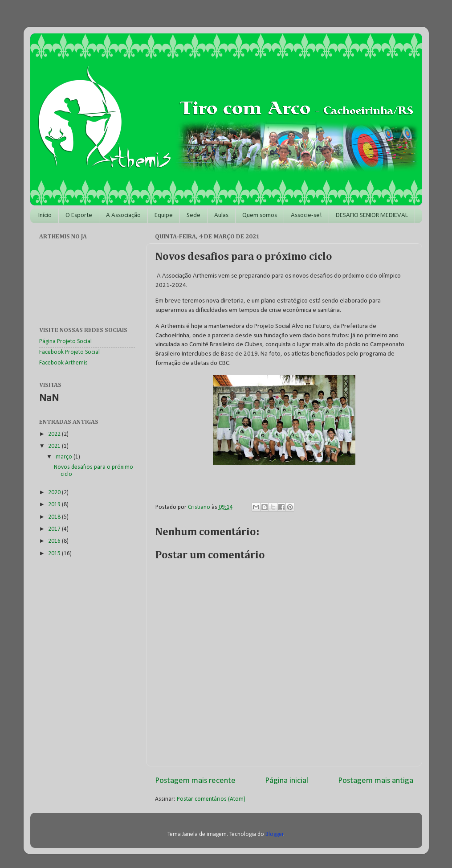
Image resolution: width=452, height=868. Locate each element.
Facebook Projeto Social (69, 352)
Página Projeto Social (65, 342)
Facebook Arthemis (63, 363)
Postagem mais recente (195, 781)
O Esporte (79, 215)
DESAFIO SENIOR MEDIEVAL (372, 215)
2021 (55, 446)
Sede (193, 215)
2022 (55, 434)
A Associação (123, 215)
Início (45, 215)
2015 (55, 554)
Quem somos (260, 215)
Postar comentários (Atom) (211, 799)
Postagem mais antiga (376, 781)
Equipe (164, 215)
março (65, 457)
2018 (55, 517)
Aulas (221, 215)
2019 (55, 505)
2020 (55, 493)
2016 (55, 541)
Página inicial (287, 781)
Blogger (275, 834)
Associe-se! (306, 215)
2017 (55, 529)
